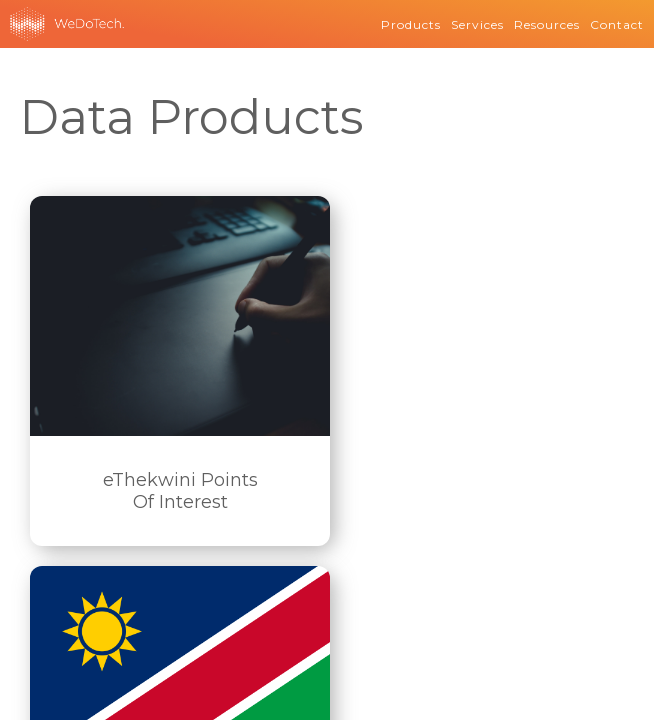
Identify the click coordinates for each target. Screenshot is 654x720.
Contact (617, 24)
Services (477, 24)
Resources (547, 24)
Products (411, 24)
